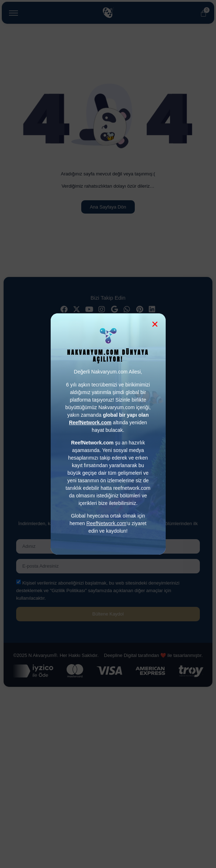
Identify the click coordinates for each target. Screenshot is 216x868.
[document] (108, 434)
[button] (155, 324)
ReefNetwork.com (106, 523)
